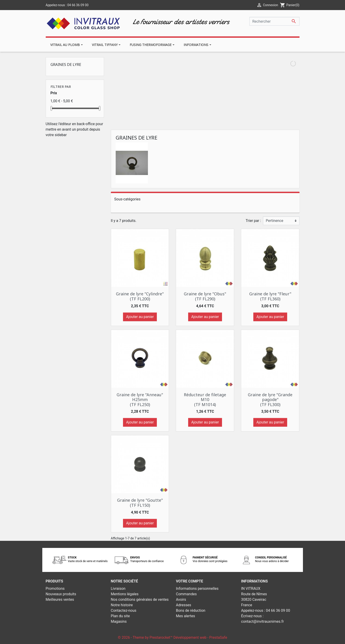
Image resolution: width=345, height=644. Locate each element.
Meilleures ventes (60, 600)
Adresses (184, 605)
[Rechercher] (274, 21)
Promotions (55, 589)
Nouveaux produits (61, 594)
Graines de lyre (66, 65)
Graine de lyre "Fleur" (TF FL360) (270, 296)
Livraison (118, 589)
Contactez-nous (124, 610)
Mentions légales (125, 594)
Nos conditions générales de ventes (140, 600)
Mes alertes (186, 616)
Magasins (119, 621)
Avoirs (181, 600)
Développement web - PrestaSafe (200, 637)
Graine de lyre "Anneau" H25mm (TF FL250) (140, 400)
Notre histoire (122, 605)
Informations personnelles (197, 589)
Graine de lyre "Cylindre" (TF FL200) (140, 296)
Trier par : (253, 221)
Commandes (186, 594)
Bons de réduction (191, 610)
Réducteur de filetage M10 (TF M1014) (205, 400)
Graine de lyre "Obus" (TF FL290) (205, 296)
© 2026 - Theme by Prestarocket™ (146, 637)
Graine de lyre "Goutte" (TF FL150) (140, 503)
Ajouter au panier (140, 317)
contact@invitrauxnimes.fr (263, 621)
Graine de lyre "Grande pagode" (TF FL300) (270, 400)
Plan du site (120, 616)
